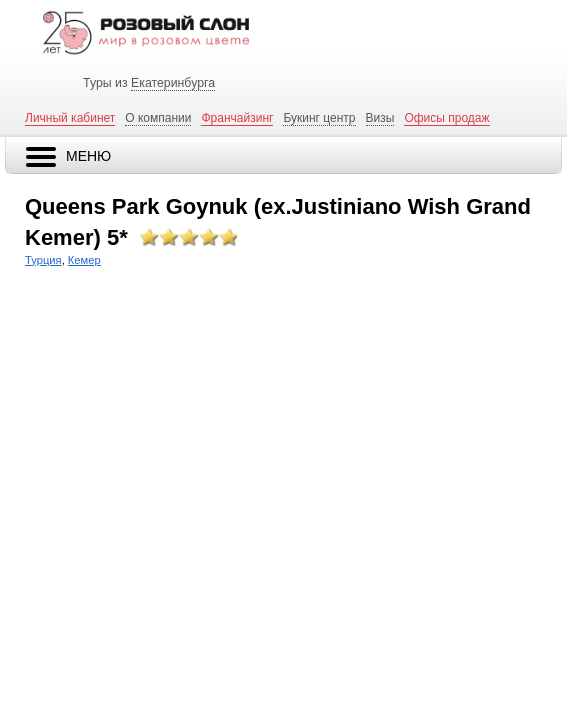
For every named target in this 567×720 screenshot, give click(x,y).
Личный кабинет (70, 118)
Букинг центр (319, 118)
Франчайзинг (237, 118)
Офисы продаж (446, 118)
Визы (380, 118)
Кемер (84, 260)
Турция (43, 260)
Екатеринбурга (173, 83)
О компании (158, 118)
